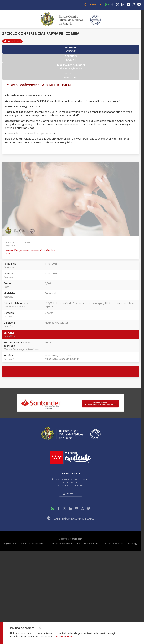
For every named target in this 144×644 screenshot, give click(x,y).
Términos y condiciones (60, 544)
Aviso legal (133, 544)
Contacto (71, 494)
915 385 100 (72, 482)
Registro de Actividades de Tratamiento (23, 544)
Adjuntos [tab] (71, 75)
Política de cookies (113, 544)
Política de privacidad (88, 544)
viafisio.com (76, 539)
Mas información (63, 636)
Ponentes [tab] (71, 58)
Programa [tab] (71, 49)
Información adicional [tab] (71, 67)
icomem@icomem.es (72, 485)
